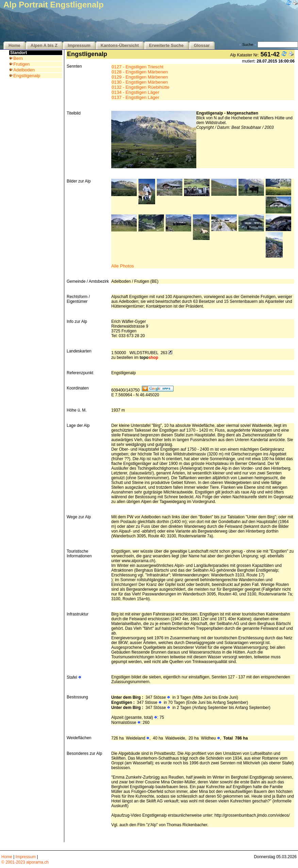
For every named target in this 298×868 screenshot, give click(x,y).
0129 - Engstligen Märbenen (140, 77)
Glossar (202, 46)
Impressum (79, 46)
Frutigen (21, 64)
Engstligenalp (27, 76)
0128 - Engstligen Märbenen (140, 72)
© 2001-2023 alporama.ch (25, 862)
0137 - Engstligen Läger (135, 97)
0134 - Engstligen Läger (135, 92)
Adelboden (24, 70)
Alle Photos (123, 266)
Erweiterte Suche (166, 46)
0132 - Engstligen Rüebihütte (140, 87)
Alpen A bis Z (44, 46)
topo (149, 358)
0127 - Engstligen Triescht (137, 67)
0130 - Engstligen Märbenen (140, 82)
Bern (18, 58)
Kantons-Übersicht (120, 46)
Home (14, 46)
